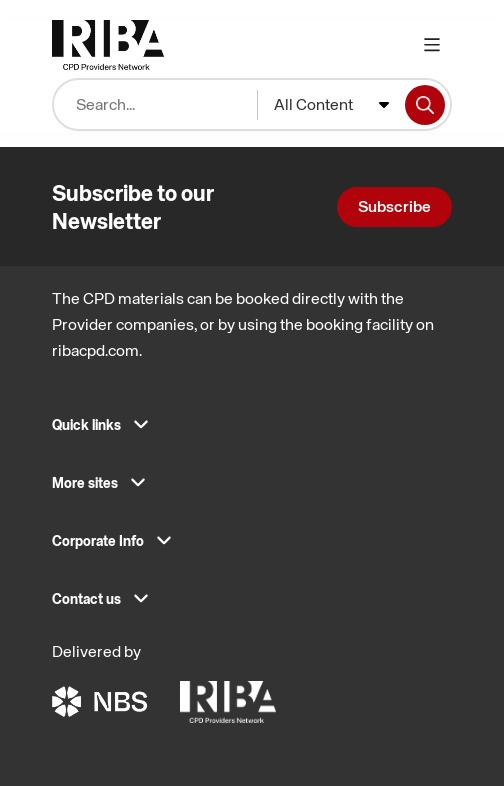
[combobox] (331, 105)
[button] (252, 431)
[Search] (425, 105)
